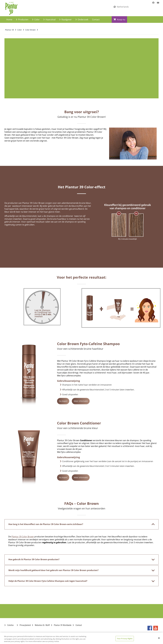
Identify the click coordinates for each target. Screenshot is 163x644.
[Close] (159, 638)
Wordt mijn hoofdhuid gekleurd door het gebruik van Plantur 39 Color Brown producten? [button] (80, 568)
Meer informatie (98, 399)
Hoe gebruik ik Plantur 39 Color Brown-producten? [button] (80, 557)
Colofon (9, 623)
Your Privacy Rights (125, 638)
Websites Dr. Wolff (41, 623)
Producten (22, 17)
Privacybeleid (24, 623)
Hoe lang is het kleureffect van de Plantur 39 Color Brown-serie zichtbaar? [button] (80, 522)
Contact (96, 17)
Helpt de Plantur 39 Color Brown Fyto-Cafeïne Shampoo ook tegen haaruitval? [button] (80, 579)
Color (36, 17)
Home (9, 17)
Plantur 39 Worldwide (61, 623)
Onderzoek (82, 17)
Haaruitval (49, 17)
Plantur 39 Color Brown (23, 534)
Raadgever (66, 17)
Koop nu (119, 17)
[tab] (81, 522)
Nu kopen (69, 399)
